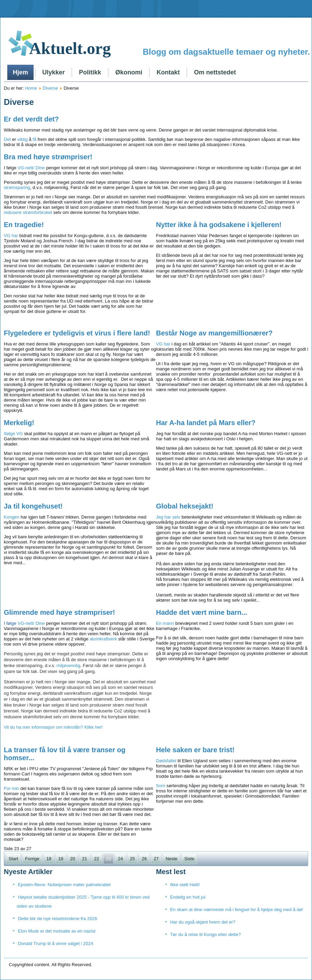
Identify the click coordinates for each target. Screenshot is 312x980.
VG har (163, 344)
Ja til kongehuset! (33, 506)
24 (120, 859)
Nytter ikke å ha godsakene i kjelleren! (219, 225)
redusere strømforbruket (28, 212)
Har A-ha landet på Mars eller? (206, 423)
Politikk (90, 72)
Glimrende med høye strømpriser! (59, 612)
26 (144, 859)
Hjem (20, 72)
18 (49, 859)
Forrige (32, 859)
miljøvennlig (68, 666)
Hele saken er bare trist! (195, 750)
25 (132, 859)
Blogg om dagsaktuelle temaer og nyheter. (226, 52)
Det (8, 139)
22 (97, 859)
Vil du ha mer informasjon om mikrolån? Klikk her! (53, 727)
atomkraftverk (103, 639)
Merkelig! (19, 423)
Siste (189, 859)
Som (161, 786)
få (34, 139)
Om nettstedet (215, 72)
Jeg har (164, 517)
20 (73, 859)
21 (84, 859)
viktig (23, 139)
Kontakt (168, 72)
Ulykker (54, 72)
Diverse (50, 88)
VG (7, 236)
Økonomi (129, 72)
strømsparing (17, 187)
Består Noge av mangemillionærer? (215, 333)
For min (11, 788)
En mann (165, 623)
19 (61, 859)
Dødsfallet (166, 761)
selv (176, 517)
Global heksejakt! (185, 506)
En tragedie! (24, 225)
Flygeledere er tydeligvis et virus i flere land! (77, 333)
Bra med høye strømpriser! (48, 157)
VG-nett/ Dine (31, 168)
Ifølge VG (13, 434)
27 (156, 859)
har (15, 236)
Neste (171, 859)
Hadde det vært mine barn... (202, 612)
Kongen (12, 517)
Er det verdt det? (31, 119)
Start (13, 859)
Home (31, 88)
